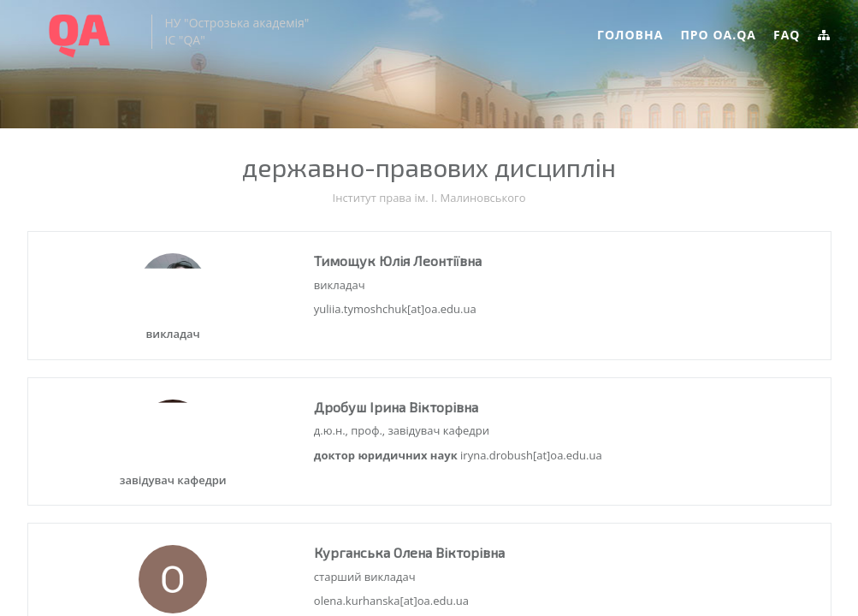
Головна (630, 35)
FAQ (787, 35)
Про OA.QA (718, 35)
